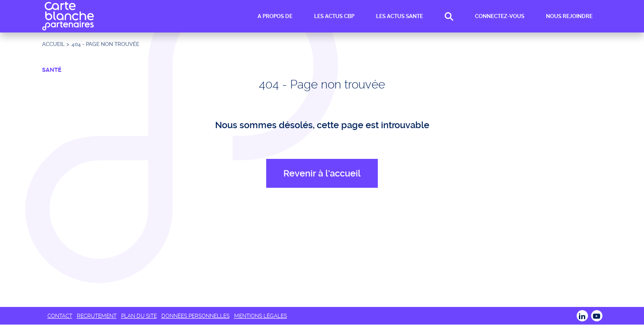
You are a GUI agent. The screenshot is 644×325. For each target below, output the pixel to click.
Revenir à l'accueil (322, 173)
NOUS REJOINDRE (569, 16)
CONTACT (60, 316)
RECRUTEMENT (97, 316)
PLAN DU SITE (139, 316)
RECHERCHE (449, 16)
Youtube (597, 316)
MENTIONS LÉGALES (261, 316)
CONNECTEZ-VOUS (500, 16)
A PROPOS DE (275, 16)
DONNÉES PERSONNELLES (195, 316)
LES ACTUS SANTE (400, 16)
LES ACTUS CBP (334, 16)
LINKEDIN (582, 316)
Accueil (53, 44)
